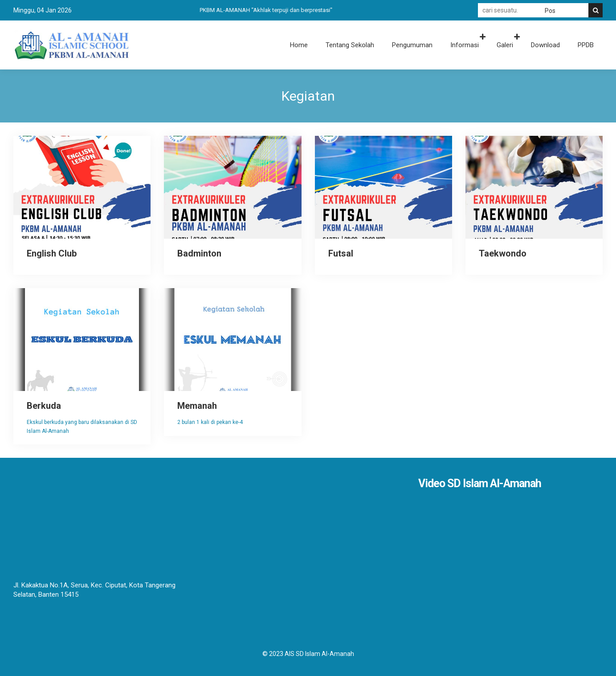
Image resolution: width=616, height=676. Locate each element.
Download (545, 45)
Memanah (197, 406)
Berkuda (44, 406)
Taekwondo (503, 253)
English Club (52, 253)
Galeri (505, 45)
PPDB (586, 45)
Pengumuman (412, 45)
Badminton (199, 253)
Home (299, 45)
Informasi (465, 45)
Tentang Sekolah (350, 45)
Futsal (341, 253)
